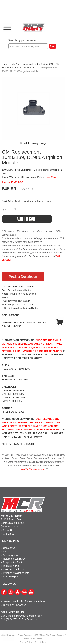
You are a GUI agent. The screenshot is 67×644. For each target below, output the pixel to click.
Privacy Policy (26, 642)
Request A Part (11, 566)
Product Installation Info (16, 573)
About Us (8, 530)
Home (5, 64)
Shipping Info (10, 555)
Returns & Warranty (14, 559)
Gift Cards (9, 534)
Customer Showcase (15, 605)
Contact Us (9, 548)
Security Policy (41, 642)
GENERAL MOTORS (26, 68)
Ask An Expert (11, 577)
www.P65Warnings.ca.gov (32, 469)
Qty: (4, 209)
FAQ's (6, 552)
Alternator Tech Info (14, 569)
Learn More (50, 177)
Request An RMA (13, 562)
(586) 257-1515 (9, 527)
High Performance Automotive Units (28, 64)
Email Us (32, 619)
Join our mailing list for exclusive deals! (25, 601)
